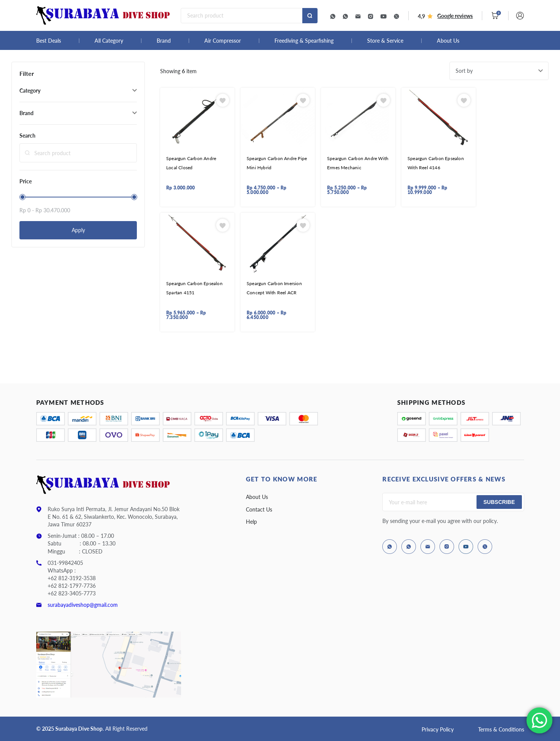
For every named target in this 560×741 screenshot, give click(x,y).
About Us (448, 41)
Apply (78, 230)
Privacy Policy (438, 729)
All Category (109, 41)
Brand (164, 41)
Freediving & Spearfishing (304, 41)
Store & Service (385, 41)
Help (251, 522)
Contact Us (259, 509)
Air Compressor (223, 41)
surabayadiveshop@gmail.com (83, 605)
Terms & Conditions (501, 729)
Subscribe (499, 502)
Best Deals (49, 41)
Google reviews (455, 16)
